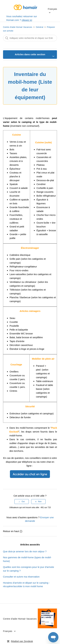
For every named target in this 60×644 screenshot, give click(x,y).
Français (52, 9)
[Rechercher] (30, 38)
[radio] (22, 502)
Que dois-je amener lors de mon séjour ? (25, 551)
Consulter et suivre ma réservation (21, 577)
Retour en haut (13, 531)
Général (40, 27)
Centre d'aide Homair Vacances (18, 27)
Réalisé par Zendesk (22, 641)
